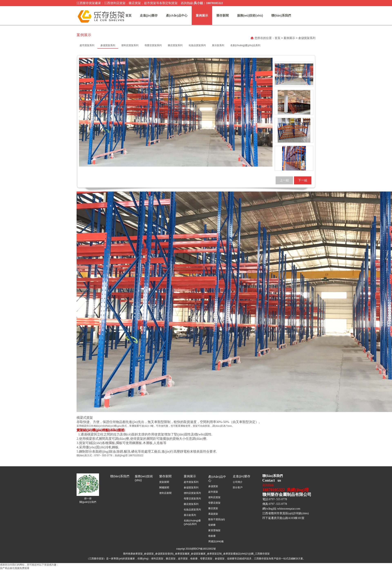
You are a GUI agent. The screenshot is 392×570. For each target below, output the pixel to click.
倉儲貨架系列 (191, 488)
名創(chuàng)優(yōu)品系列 (192, 522)
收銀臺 (212, 536)
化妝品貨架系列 (192, 510)
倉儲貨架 (213, 486)
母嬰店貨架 (214, 503)
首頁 (128, 15)
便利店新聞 (165, 493)
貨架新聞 (164, 482)
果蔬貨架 (213, 514)
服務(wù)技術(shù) (250, 15)
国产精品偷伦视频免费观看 (15, 568)
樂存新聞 (223, 15)
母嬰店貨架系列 (192, 499)
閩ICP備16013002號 (204, 549)
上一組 (284, 180)
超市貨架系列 (191, 482)
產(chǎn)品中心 (177, 15)
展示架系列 (190, 515)
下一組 (303, 180)
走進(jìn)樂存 (149, 15)
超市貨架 (213, 492)
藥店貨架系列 (191, 504)
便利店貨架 (214, 497)
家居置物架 (214, 530)
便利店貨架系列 (192, 493)
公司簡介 (238, 482)
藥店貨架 (213, 508)
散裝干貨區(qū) (217, 519)
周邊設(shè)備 (216, 541)
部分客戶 (238, 488)
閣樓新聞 (164, 488)
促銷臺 (212, 525)
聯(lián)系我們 (281, 15)
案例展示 (202, 15)
